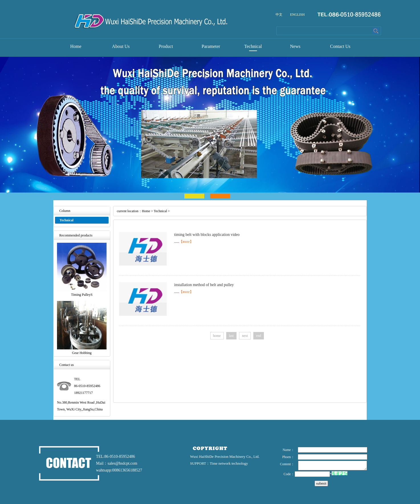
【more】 (186, 242)
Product (166, 46)
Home (76, 46)
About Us (121, 46)
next (245, 336)
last (232, 336)
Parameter (211, 46)
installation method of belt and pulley (204, 285)
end (259, 336)
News (295, 46)
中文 (279, 15)
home (217, 336)
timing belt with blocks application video (207, 235)
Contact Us (340, 46)
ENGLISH (297, 15)
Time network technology (229, 463)
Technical (253, 46)
